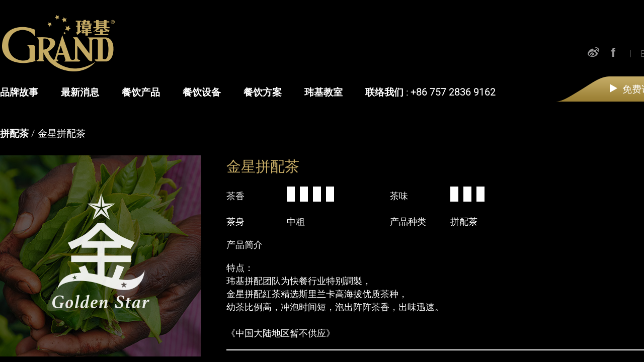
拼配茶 (14, 133)
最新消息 (80, 92)
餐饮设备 (202, 92)
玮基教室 (324, 92)
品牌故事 (19, 92)
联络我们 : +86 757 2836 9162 (430, 92)
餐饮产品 (141, 92)
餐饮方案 (263, 92)
